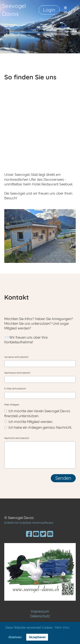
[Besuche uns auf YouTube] (36, 534)
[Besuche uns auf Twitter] (43, 534)
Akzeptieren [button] (37, 637)
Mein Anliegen (12, 405)
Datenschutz (40, 616)
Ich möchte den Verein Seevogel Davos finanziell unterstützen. (37, 413)
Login (49, 10)
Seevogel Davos (14, 10)
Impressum (40, 611)
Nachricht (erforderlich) (17, 438)
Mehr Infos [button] (62, 628)
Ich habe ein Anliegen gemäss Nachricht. (38, 428)
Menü (68, 10)
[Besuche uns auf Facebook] (29, 534)
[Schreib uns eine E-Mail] (50, 534)
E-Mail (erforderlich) (15, 389)
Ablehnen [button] (15, 637)
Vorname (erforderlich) (16, 357)
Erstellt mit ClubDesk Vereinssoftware (29, 523)
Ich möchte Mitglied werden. (29, 422)
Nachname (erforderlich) (17, 373)
